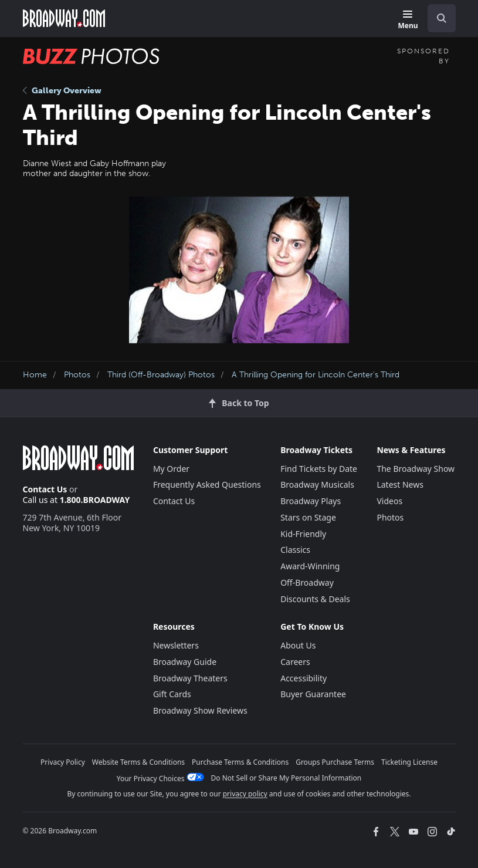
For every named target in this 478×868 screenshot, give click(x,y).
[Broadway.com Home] (64, 18)
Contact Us (45, 489)
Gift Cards (172, 694)
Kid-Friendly (303, 534)
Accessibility (304, 678)
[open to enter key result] (442, 18)
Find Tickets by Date (319, 469)
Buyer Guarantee (313, 694)
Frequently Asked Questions (207, 484)
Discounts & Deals (315, 599)
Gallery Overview (62, 91)
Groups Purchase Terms (335, 762)
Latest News (400, 484)
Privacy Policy (63, 762)
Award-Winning (310, 566)
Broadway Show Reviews (200, 710)
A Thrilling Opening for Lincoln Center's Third (316, 375)
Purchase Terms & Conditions (240, 762)
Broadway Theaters (190, 678)
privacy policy (245, 794)
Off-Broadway (307, 582)
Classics (295, 550)
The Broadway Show (416, 469)
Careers (295, 662)
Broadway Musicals (317, 484)
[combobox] (437, 18)
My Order (171, 469)
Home (35, 375)
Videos (389, 501)
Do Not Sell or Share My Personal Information (287, 778)
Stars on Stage (308, 517)
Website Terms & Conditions (138, 762)
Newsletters (176, 645)
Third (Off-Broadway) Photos (161, 375)
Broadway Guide (185, 662)
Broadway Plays (311, 501)
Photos (77, 375)
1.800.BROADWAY (95, 500)
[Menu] (408, 20)
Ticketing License (409, 762)
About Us (298, 645)
